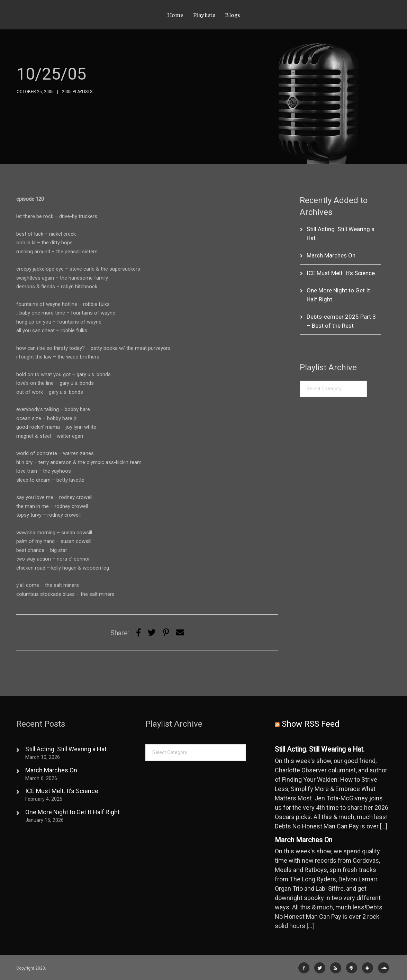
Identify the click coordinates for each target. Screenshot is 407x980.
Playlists (204, 14)
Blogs (233, 14)
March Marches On (331, 255)
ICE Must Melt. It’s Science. (341, 273)
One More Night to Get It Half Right (73, 812)
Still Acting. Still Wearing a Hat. (67, 749)
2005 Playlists (77, 92)
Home (175, 14)
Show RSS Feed (311, 724)
